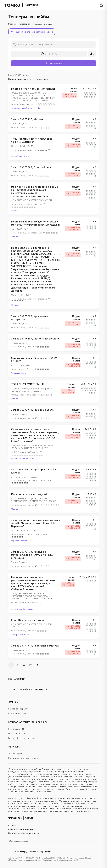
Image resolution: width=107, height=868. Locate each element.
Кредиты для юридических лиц (23, 758)
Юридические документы (21, 829)
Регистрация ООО (17, 733)
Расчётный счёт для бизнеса (22, 738)
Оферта (12, 825)
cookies (27, 798)
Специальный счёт (17, 713)
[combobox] (20, 79)
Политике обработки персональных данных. (70, 811)
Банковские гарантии (19, 709)
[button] (32, 32)
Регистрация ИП (16, 729)
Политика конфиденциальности (24, 833)
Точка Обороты (16, 753)
